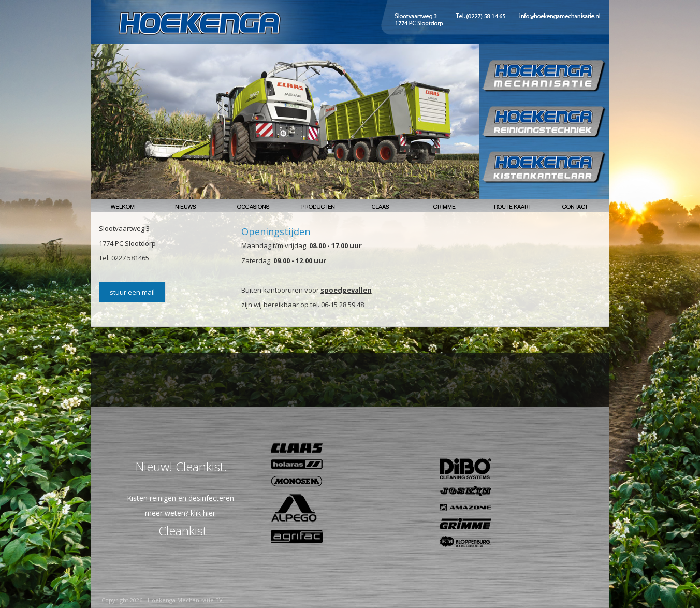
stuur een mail (132, 292)
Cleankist (183, 531)
